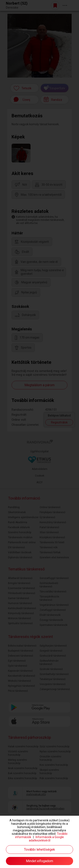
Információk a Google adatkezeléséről (46, 839)
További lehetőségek (39, 849)
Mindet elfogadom (39, 861)
